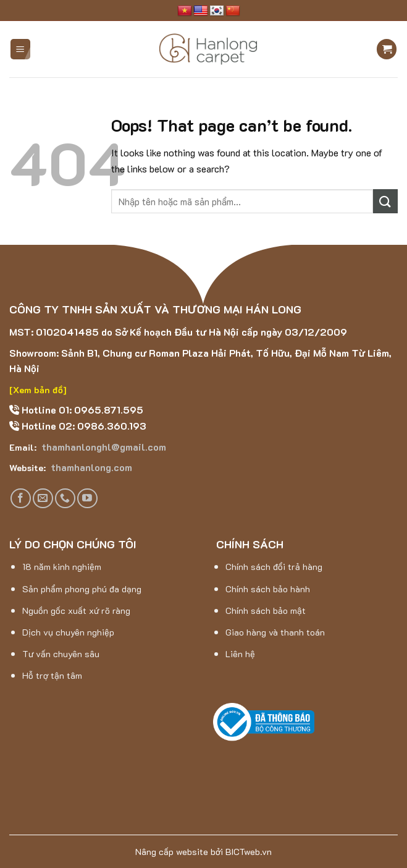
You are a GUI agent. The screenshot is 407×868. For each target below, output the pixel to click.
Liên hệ (240, 654)
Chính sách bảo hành (268, 589)
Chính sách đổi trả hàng (274, 567)
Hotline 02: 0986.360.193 (83, 426)
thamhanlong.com (90, 467)
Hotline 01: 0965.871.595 (81, 410)
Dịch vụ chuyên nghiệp (68, 632)
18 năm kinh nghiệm (62, 567)
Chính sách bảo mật (266, 611)
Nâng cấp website (172, 852)
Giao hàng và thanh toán (275, 632)
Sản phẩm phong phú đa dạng (82, 589)
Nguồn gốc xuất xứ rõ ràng (76, 611)
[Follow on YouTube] (87, 499)
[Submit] (385, 201)
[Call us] (65, 499)
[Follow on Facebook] (21, 499)
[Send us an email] (43, 499)
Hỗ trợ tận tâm (52, 675)
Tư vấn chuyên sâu (61, 654)
